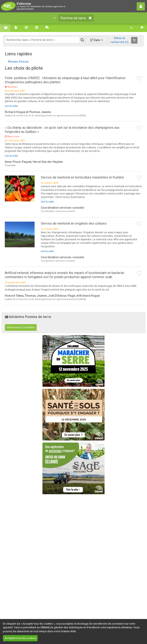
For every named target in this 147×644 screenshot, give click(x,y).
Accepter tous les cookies (20, 638)
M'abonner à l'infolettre (21, 327)
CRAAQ (45, 627)
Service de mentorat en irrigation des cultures (74, 223)
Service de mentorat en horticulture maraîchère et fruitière (82, 177)
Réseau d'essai (18, 62)
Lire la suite (11, 106)
